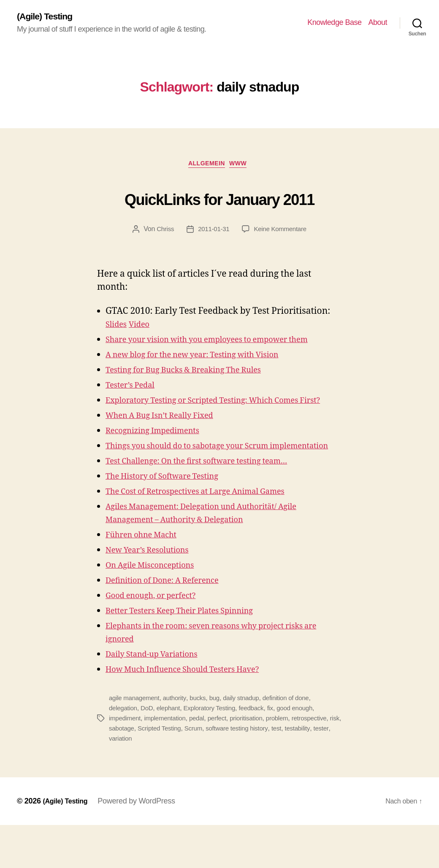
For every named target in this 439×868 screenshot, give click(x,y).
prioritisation (254, 761)
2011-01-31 (213, 233)
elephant (172, 751)
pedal (202, 761)
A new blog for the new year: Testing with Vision (207, 371)
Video (144, 328)
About (378, 23)
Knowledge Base (334, 23)
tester (117, 781)
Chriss (163, 233)
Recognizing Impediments (160, 460)
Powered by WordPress (142, 844)
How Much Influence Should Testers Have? (195, 712)
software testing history (258, 771)
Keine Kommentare (282, 233)
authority (179, 741)
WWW (244, 167)
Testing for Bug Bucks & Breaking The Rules (197, 387)
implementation (168, 761)
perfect (224, 761)
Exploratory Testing (215, 751)
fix (280, 751)
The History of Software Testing (172, 519)
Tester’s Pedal (134, 402)
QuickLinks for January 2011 (219, 199)
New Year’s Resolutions (154, 593)
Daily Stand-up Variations (159, 697)
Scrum (212, 771)
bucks (203, 741)
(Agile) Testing (49, 17)
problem (287, 761)
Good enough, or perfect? (158, 638)
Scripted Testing (176, 771)
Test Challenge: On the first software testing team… (212, 504)
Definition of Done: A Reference (172, 623)
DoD (149, 751)
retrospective (321, 761)
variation (141, 781)
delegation (124, 751)
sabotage (136, 771)
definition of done (296, 741)
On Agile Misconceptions (157, 608)
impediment (126, 761)
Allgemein (206, 167)
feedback (260, 751)
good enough (305, 751)
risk (114, 771)
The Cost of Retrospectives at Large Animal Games (210, 534)
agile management (136, 741)
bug (220, 741)
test (299, 771)
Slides (118, 328)
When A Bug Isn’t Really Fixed (169, 445)
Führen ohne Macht (147, 578)
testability (321, 771)
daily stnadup (248, 741)
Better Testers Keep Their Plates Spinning (192, 654)
